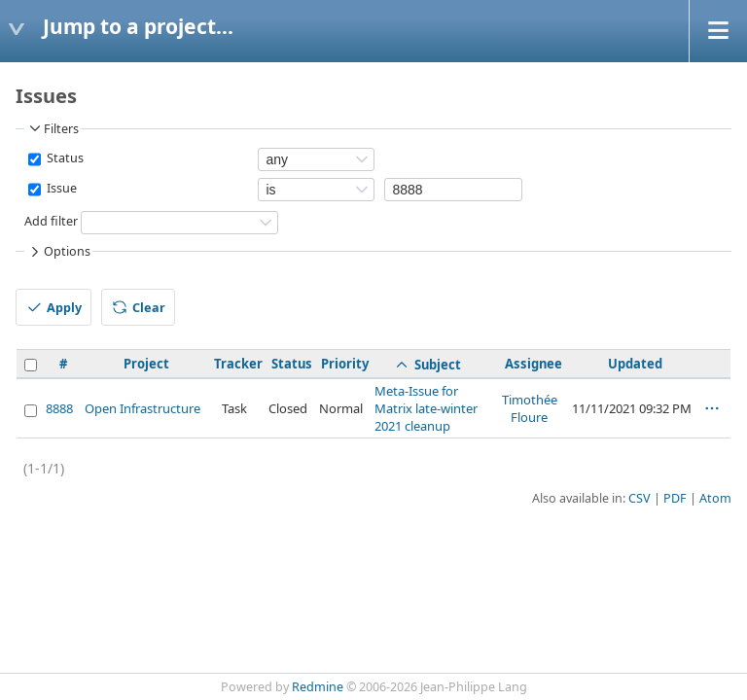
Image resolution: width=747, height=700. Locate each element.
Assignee (534, 364)
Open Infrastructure (142, 408)
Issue (60, 188)
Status (64, 158)
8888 (59, 408)
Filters (53, 128)
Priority (345, 364)
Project (146, 364)
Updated (635, 364)
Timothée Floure (530, 408)
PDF (675, 498)
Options (58, 252)
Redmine (318, 687)
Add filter (51, 221)
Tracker (238, 364)
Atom (715, 498)
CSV (640, 498)
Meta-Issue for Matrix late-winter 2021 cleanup (426, 408)
